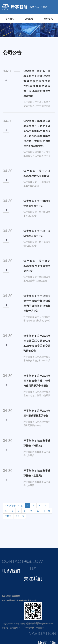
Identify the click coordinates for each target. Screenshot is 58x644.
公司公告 (29, 19)
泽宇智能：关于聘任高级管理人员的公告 (37, 233)
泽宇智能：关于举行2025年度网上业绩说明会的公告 (37, 266)
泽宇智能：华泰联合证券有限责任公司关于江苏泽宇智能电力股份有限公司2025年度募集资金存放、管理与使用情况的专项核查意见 (37, 134)
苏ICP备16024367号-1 (11, 628)
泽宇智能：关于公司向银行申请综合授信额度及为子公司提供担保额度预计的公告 (37, 303)
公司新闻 (10, 19)
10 (38, 511)
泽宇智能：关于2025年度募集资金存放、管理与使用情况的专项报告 (37, 381)
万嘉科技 (40, 628)
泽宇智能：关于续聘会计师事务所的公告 (37, 203)
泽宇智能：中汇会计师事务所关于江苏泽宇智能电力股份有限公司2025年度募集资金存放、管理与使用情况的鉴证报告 (37, 84)
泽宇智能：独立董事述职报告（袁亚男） (37, 473)
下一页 (47, 511)
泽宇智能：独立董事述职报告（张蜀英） (37, 443)
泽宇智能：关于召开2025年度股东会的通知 (37, 173)
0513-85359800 (14, 596)
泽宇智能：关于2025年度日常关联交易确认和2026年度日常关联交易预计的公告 (37, 343)
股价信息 (48, 19)
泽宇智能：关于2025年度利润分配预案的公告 (37, 413)
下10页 (8, 516)
